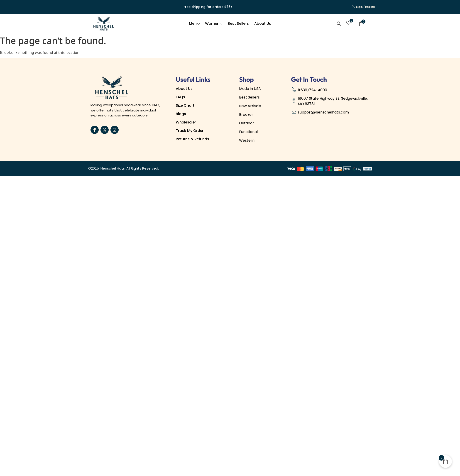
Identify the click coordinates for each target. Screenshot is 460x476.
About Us (263, 23)
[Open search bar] (339, 24)
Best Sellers (238, 23)
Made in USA (250, 89)
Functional (248, 132)
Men (194, 23)
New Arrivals (250, 106)
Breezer (246, 115)
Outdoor (247, 123)
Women (214, 23)
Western (247, 140)
